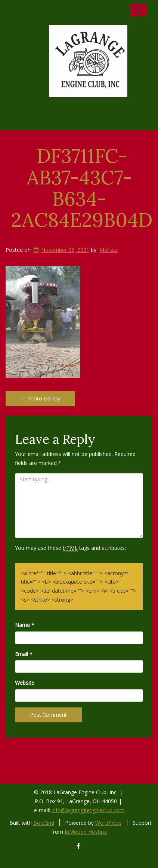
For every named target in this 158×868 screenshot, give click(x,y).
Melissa (109, 250)
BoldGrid (44, 823)
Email (24, 654)
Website (25, 683)
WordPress (109, 823)
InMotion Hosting (86, 832)
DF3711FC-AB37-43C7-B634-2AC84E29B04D (82, 188)
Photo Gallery (40, 398)
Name (25, 625)
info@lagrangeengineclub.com (88, 810)
